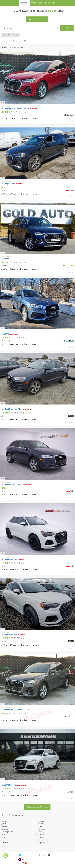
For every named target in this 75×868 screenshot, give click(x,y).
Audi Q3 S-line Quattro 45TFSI (15, 710)
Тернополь (42, 829)
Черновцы (42, 843)
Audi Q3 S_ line (9, 184)
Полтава (41, 824)
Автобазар (24, 3)
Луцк (3, 837)
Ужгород (41, 832)
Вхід (47, 3)
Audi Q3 (5, 259)
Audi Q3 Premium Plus (12, 409)
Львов (4, 840)
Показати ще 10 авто (37, 807)
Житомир (5, 826)
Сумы (40, 826)
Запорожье (5, 829)
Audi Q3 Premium (10, 559)
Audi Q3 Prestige (9, 785)
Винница (4, 821)
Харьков (41, 835)
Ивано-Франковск (7, 832)
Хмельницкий (43, 840)
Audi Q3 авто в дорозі (12, 484)
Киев (3, 835)
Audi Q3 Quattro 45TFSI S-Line (15, 108)
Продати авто (37, 3)
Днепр (4, 824)
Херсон (41, 837)
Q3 (15, 35)
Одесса (41, 821)
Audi (6, 35)
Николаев (5, 843)
